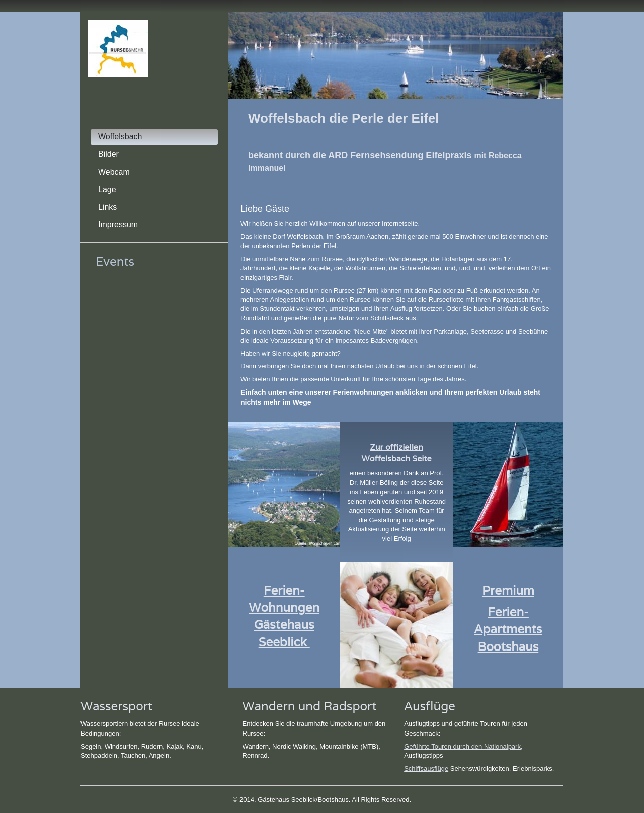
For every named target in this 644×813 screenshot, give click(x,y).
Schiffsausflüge (426, 768)
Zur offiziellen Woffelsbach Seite (397, 453)
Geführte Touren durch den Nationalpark (462, 746)
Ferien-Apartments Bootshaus (508, 629)
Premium (508, 590)
